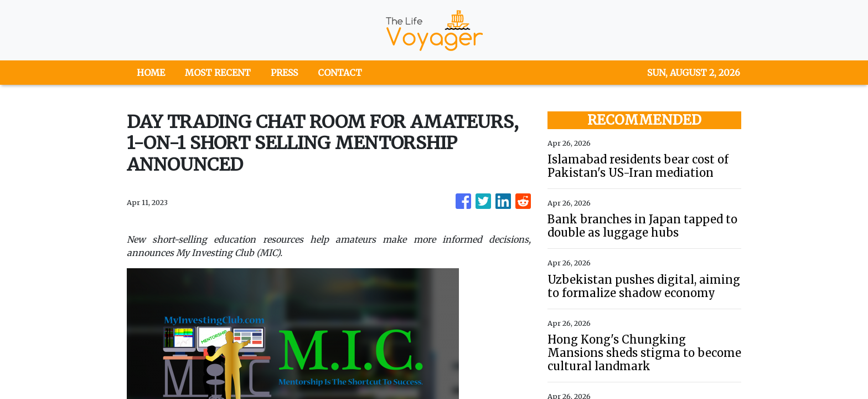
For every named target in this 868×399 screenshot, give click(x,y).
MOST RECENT (218, 73)
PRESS (284, 73)
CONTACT (340, 73)
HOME (151, 73)
